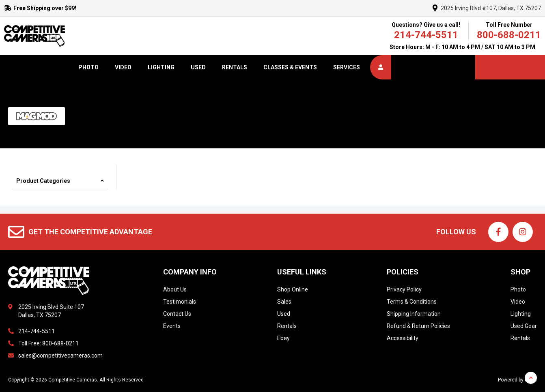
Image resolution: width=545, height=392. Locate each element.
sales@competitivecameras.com (60, 356)
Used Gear (524, 326)
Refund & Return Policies (418, 326)
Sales (284, 302)
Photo (88, 67)
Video (123, 67)
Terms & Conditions (412, 302)
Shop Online (293, 289)
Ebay (283, 338)
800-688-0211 (509, 35)
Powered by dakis (517, 380)
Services (347, 67)
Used (198, 67)
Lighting (161, 67)
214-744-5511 (426, 35)
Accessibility (403, 338)
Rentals (235, 67)
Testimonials (180, 302)
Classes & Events (290, 67)
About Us (175, 289)
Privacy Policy (404, 289)
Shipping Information (414, 314)
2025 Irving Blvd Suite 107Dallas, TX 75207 (51, 311)
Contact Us (177, 314)
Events (172, 326)
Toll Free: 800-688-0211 (48, 343)
